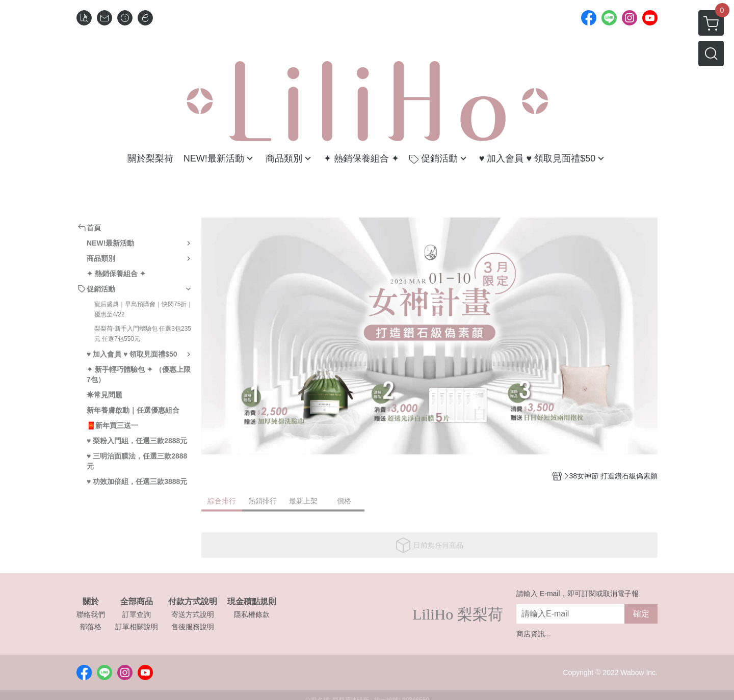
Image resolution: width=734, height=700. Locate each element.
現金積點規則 (252, 602)
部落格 (91, 627)
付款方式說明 (193, 602)
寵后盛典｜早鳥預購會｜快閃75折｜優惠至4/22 (143, 309)
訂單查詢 (137, 614)
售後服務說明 (193, 627)
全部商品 (137, 602)
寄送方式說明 (193, 614)
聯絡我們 (91, 614)
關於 (91, 602)
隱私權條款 (252, 614)
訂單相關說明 (137, 627)
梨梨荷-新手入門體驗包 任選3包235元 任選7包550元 (143, 334)
